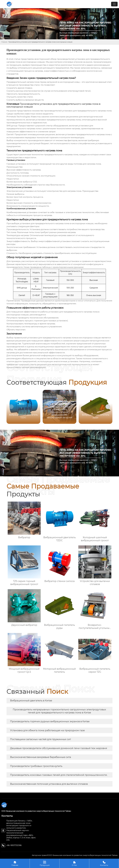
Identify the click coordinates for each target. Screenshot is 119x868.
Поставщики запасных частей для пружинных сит (40, 739)
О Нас (74, 863)
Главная (4, 42)
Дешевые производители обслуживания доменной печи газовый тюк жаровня (59, 748)
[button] (108, 407)
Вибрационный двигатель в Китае (31, 701)
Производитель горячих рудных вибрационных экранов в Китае (50, 721)
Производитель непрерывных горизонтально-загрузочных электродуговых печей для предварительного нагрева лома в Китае (59, 711)
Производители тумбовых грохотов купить (36, 766)
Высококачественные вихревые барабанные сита (41, 757)
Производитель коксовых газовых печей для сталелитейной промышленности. (59, 775)
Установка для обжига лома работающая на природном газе (47, 730)
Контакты (104, 863)
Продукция (45, 863)
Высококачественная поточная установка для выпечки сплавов (49, 784)
